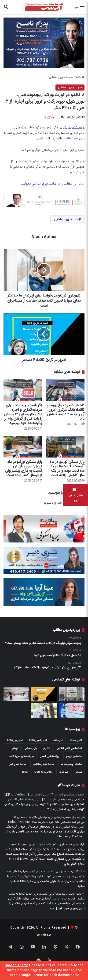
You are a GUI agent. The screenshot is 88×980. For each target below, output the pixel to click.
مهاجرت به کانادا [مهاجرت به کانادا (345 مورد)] (43, 772)
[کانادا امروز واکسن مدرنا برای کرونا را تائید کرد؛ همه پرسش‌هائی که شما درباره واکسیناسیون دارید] (72, 711)
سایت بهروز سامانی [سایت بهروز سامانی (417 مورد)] (44, 764)
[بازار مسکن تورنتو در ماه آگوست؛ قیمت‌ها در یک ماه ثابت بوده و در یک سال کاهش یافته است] (65, 447)
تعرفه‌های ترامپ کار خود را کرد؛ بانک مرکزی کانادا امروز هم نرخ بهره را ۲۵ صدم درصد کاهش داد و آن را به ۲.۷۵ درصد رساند (45, 832)
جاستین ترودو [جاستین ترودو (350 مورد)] (74, 756)
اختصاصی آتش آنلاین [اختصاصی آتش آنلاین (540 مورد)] (69, 748)
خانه (80, 77)
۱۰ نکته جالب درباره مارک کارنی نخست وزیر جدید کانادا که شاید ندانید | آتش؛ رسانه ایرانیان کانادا (47, 896)
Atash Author (44, 237)
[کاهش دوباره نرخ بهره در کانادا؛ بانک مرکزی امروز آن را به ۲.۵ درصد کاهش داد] (65, 390)
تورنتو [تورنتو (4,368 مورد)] (15, 748)
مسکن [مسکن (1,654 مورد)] (78, 772)
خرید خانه (72, 139)
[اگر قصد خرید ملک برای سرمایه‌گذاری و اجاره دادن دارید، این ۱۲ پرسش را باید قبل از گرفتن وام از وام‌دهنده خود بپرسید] (23, 390)
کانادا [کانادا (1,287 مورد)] (25, 772)
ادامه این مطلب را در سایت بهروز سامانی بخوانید (53, 184)
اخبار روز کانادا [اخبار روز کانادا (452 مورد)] (15, 740)
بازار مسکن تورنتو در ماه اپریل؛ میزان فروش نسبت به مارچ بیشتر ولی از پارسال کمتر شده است (24, 469)
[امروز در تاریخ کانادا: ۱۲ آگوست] (44, 694)
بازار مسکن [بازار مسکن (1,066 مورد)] (31, 748)
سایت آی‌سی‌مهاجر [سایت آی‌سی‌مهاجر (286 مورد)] (71, 764)
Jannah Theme (16, 965)
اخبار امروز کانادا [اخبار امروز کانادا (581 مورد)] (38, 740)
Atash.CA (44, 935)
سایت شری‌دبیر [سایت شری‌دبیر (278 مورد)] (18, 764)
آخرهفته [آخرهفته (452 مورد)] (58, 740)
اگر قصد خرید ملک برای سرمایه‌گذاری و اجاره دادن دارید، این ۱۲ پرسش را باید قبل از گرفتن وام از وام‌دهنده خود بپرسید (23, 414)
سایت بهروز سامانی (61, 77)
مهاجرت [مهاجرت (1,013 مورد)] (63, 772)
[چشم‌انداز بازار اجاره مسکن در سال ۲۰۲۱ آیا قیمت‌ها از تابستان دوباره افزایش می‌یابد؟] (72, 694)
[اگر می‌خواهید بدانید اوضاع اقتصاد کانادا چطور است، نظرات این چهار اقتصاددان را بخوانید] (16, 694)
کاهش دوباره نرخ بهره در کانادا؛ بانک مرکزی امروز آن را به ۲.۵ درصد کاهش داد (66, 412)
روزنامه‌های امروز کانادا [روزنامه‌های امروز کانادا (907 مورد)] (21, 756)
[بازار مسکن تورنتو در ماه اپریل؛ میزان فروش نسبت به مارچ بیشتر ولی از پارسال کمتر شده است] (23, 447)
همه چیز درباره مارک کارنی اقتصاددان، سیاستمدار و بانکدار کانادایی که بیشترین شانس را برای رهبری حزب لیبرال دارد (46, 904)
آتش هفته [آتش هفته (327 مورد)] (76, 740)
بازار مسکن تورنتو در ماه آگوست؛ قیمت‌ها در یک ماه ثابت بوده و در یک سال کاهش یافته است (67, 469)
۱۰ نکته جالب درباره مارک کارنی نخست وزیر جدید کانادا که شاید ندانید (46, 881)
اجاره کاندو (62, 150)
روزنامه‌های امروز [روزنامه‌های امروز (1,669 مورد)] (50, 756)
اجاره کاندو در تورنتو (72, 128)
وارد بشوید (50, 503)
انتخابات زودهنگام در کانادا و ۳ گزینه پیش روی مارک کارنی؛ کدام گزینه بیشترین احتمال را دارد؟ (45, 807)
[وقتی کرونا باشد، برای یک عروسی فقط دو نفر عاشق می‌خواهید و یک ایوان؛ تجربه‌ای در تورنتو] (44, 711)
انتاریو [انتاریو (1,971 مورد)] (47, 748)
